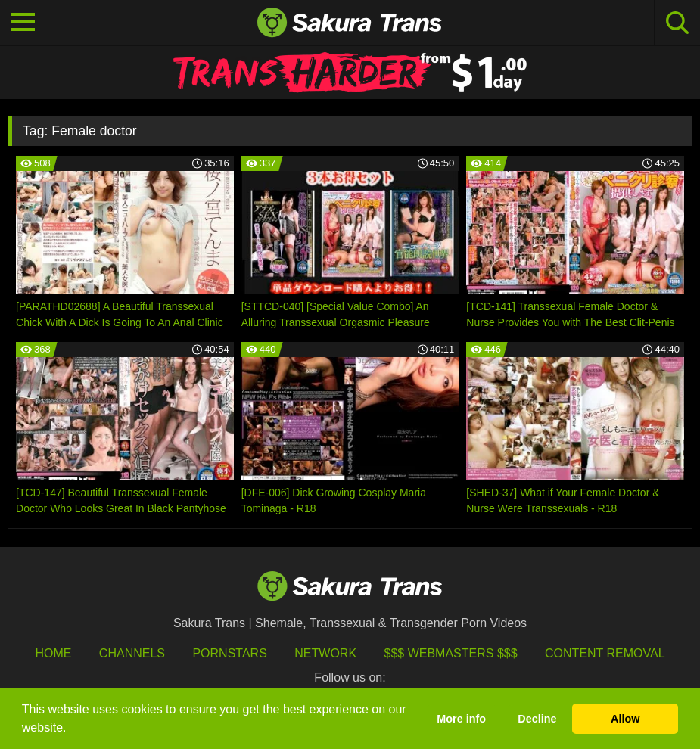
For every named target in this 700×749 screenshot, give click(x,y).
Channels (132, 653)
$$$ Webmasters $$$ (451, 653)
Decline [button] (537, 719)
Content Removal (605, 653)
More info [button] (461, 719)
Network (325, 653)
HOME (53, 653)
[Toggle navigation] (23, 23)
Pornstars (229, 653)
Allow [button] (625, 719)
